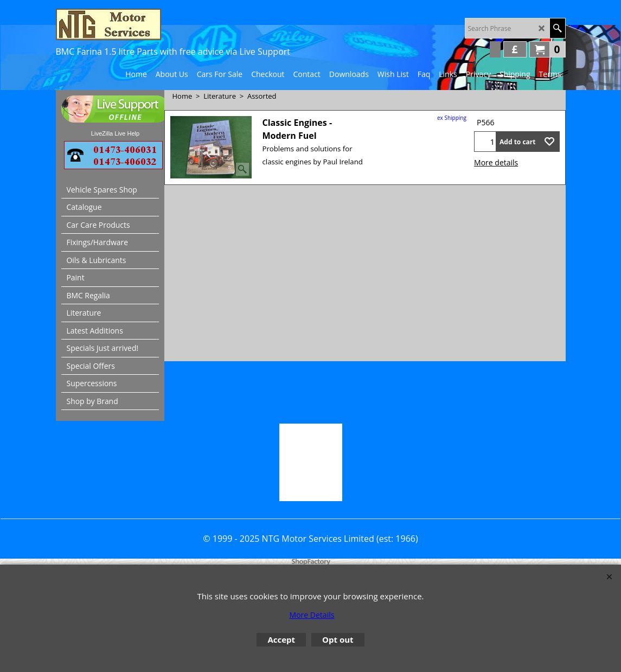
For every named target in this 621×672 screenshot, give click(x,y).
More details (496, 162)
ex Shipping (452, 118)
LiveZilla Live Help (115, 133)
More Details (312, 615)
